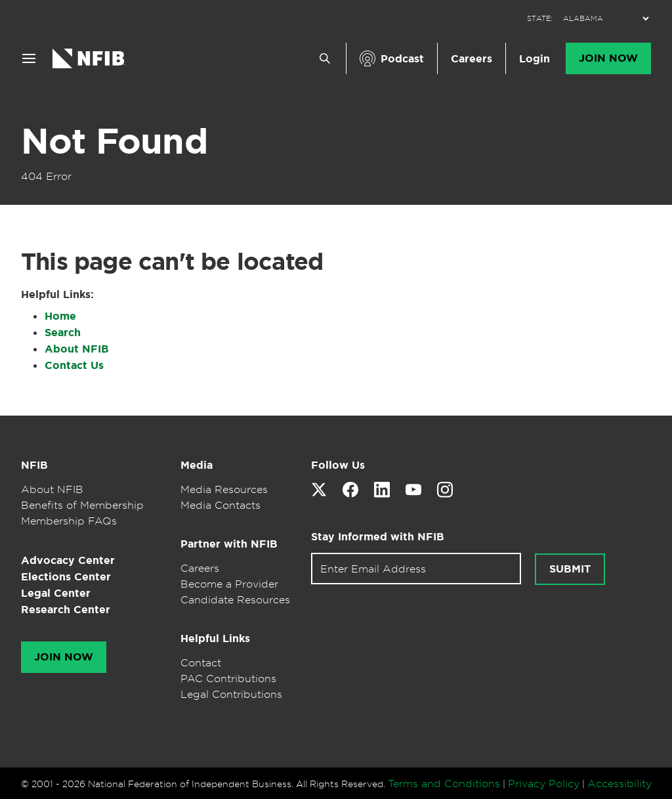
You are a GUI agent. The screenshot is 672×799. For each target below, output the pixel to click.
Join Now (608, 58)
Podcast (402, 59)
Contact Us (74, 365)
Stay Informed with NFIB (378, 537)
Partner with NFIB (229, 544)
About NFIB (77, 349)
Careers (472, 59)
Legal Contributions (231, 694)
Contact (201, 662)
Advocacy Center (68, 560)
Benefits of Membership (82, 505)
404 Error (46, 176)
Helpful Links (215, 638)
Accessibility (619, 783)
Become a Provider (229, 584)
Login (535, 59)
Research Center (66, 610)
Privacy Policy (544, 783)
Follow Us (338, 465)
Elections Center (66, 577)
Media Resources (224, 489)
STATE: (540, 19)
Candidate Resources (235, 599)
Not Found (114, 141)
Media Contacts (220, 505)
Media (197, 465)
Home (60, 316)
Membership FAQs (69, 521)
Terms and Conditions (444, 783)
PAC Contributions (228, 678)
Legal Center (56, 593)
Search (63, 333)
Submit (570, 569)
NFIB (34, 465)
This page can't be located (172, 261)
